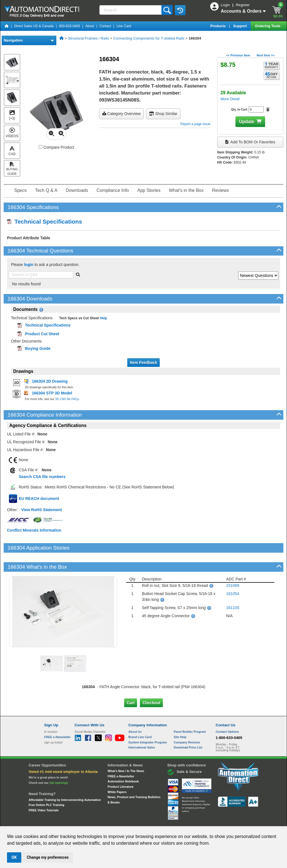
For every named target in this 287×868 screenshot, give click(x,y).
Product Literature (121, 768)
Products (218, 26)
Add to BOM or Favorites (250, 142)
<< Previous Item (238, 55)
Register (243, 5)
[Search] (131, 10)
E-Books (114, 783)
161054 (233, 575)
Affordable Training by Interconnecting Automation (65, 780)
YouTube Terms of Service (216, 821)
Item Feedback (143, 362)
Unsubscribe (114, 821)
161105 (233, 589)
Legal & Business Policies (175, 821)
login (29, 265)
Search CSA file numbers (42, 477)
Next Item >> (266, 55)
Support (241, 26)
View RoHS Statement (42, 510)
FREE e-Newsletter (121, 757)
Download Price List (188, 728)
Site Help (180, 718)
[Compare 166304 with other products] (40, 147)
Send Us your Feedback (84, 821)
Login (226, 5)
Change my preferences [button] (48, 857)
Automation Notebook (123, 762)
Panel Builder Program (190, 713)
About (90, 26)
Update (247, 122)
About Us (135, 713)
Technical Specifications (45, 221)
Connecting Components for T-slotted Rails (149, 38)
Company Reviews (187, 723)
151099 (233, 566)
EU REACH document (39, 499)
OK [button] (14, 857)
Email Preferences (139, 821)
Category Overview (121, 114)
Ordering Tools (268, 26)
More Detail (230, 99)
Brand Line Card (140, 718)
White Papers (117, 773)
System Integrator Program (148, 723)
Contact (105, 26)
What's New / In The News (126, 752)
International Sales (142, 728)
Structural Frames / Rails (88, 38)
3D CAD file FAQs (67, 399)
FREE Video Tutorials (44, 791)
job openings (59, 764)
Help (103, 318)
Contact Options (227, 713)
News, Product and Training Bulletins (134, 778)
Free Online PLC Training (46, 786)
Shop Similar (163, 114)
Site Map (56, 821)
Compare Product (56, 147)
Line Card (124, 26)
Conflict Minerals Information (34, 530)
